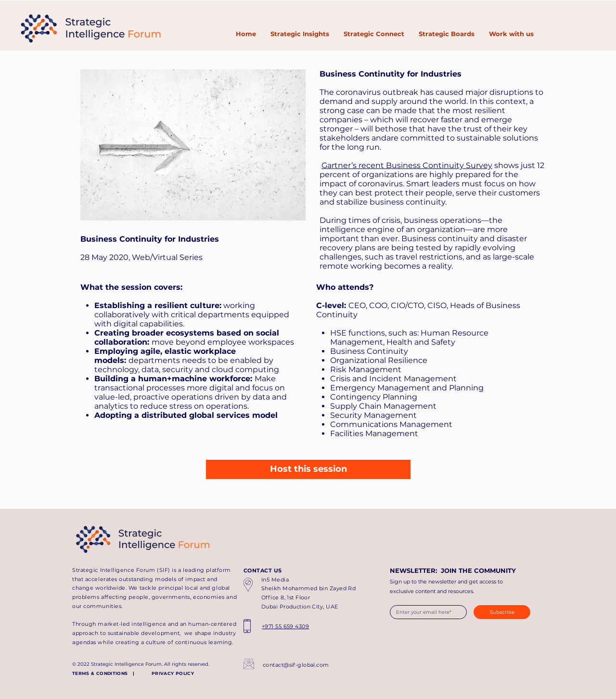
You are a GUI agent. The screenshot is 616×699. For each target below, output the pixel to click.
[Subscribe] (502, 612)
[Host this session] (308, 469)
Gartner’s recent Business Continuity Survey (407, 165)
